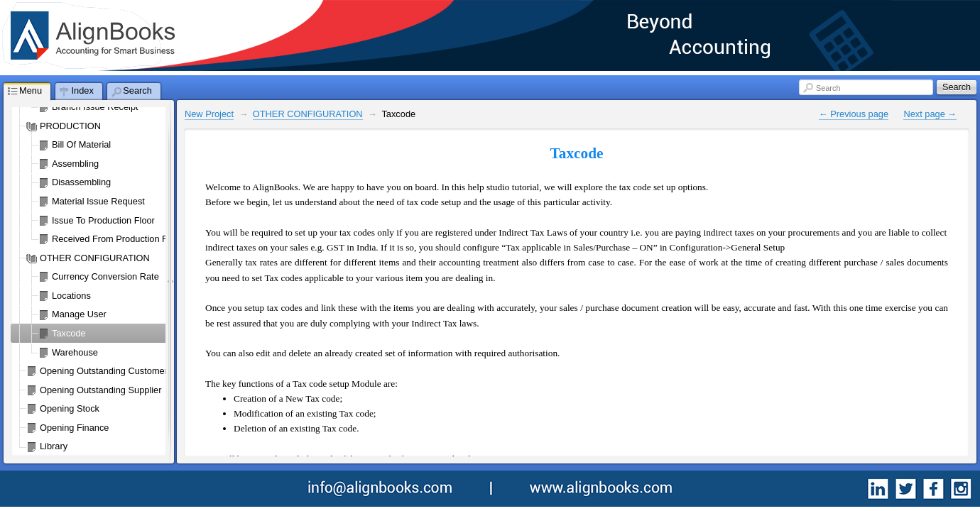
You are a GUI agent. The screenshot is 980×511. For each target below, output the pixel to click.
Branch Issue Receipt (95, 107)
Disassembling (81, 182)
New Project (209, 114)
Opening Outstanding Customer (104, 371)
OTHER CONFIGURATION (95, 258)
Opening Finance (74, 428)
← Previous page (854, 114)
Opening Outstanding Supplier (100, 390)
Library (54, 446)
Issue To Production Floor (103, 220)
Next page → (930, 114)
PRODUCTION (70, 126)
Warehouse (75, 352)
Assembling (75, 164)
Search (828, 88)
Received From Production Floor (117, 239)
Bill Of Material (81, 144)
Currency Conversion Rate (105, 276)
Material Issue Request (98, 201)
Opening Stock (70, 408)
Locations (71, 296)
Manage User (79, 314)
